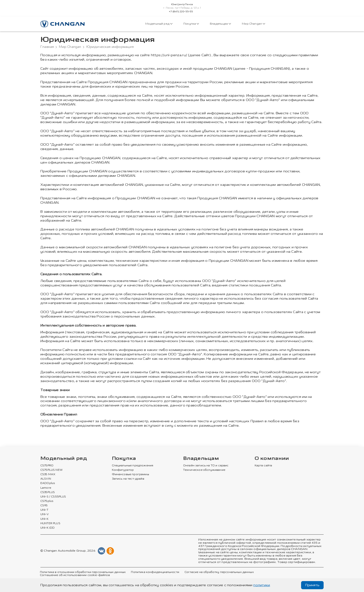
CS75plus (47, 501)
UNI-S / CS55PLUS (53, 497)
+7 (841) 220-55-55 (181, 12)
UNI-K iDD (48, 528)
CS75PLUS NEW (52, 470)
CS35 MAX (48, 474)
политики (262, 585)
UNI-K (44, 519)
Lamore (46, 488)
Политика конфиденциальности (155, 572)
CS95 (44, 506)
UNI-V (45, 514)
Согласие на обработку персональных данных (219, 572)
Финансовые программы (130, 474)
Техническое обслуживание (204, 470)
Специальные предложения (133, 466)
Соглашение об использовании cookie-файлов (75, 575)
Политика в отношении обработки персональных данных (83, 572)
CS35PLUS (48, 492)
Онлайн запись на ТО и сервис (206, 466)
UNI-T (44, 510)
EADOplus (48, 483)
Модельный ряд (159, 24)
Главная (47, 47)
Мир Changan (253, 24)
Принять (312, 585)
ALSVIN (46, 479)
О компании (272, 459)
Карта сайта (263, 466)
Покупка (191, 24)
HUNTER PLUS (50, 523)
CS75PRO (47, 466)
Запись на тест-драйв (128, 479)
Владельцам (220, 24)
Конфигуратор (123, 470)
